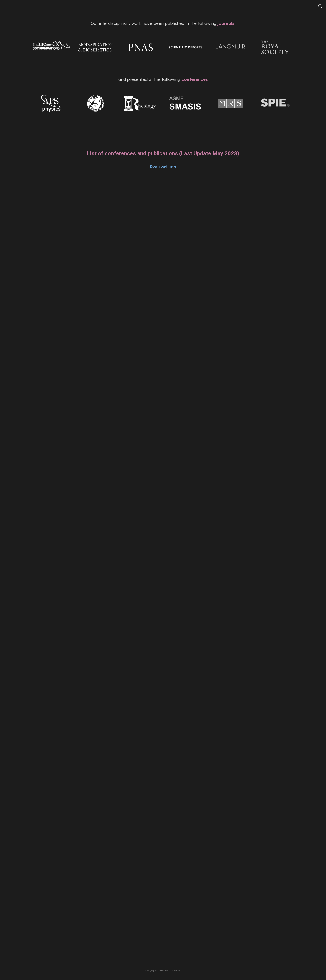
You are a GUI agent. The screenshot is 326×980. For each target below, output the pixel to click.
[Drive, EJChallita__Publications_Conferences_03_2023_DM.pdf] (163, 569)
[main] (163, 23)
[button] (321, 6)
